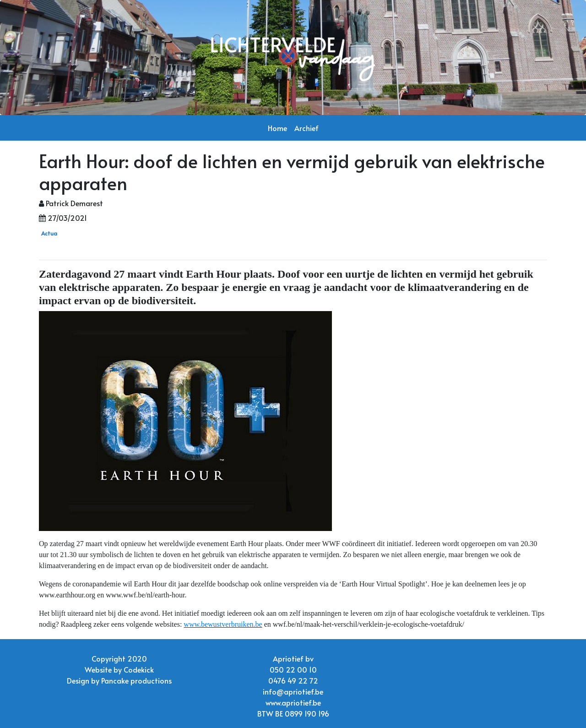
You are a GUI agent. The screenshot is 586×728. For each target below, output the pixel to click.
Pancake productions (136, 680)
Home (277, 128)
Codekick (139, 669)
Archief (307, 128)
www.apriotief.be (293, 702)
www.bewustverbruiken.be (223, 624)
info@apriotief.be (293, 691)
